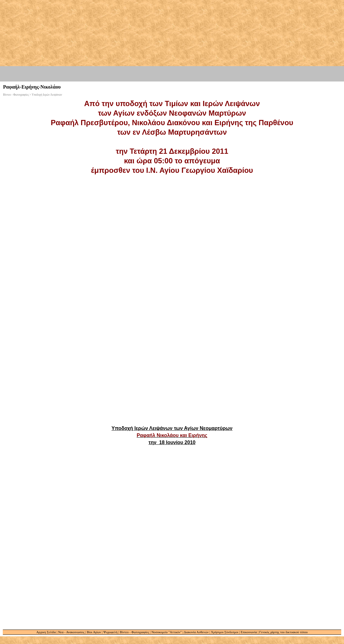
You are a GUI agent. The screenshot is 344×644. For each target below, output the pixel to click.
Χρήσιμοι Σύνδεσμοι (225, 632)
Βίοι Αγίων (94, 632)
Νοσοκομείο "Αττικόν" (167, 632)
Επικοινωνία (249, 632)
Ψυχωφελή (111, 632)
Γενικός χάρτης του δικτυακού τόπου (283, 632)
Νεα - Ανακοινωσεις (71, 632)
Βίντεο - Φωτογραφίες (135, 632)
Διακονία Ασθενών (196, 632)
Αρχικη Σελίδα (46, 632)
